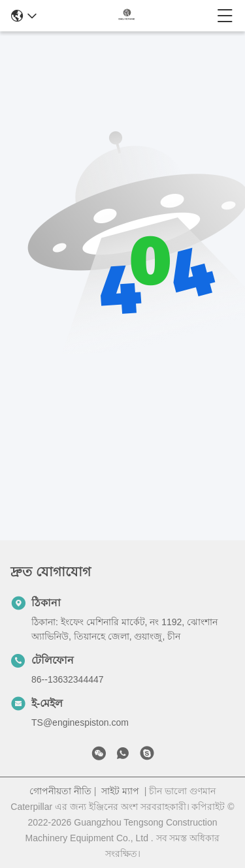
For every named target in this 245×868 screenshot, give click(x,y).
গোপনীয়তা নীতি (60, 791)
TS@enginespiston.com (80, 722)
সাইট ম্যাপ (120, 791)
